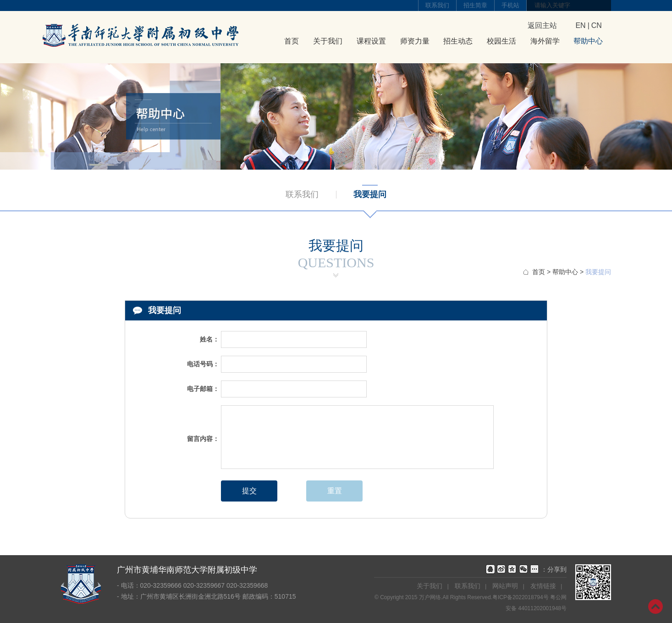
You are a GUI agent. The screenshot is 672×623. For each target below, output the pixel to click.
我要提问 (370, 194)
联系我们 (437, 5)
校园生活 (501, 41)
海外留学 (545, 41)
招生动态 (458, 41)
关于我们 (328, 41)
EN (580, 25)
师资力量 (415, 41)
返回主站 (542, 25)
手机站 (510, 5)
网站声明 (505, 586)
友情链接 (543, 586)
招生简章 (475, 5)
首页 (292, 41)
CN (597, 25)
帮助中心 (588, 41)
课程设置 (371, 41)
